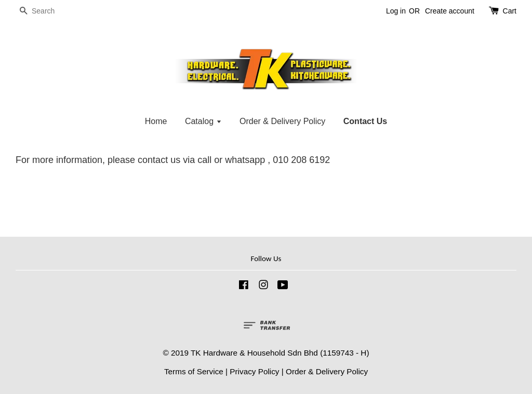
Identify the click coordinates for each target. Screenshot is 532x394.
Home (156, 121)
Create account (450, 11)
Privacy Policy (254, 371)
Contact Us (365, 121)
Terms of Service (194, 371)
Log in (396, 11)
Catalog (203, 121)
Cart (510, 11)
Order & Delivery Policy (282, 121)
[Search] (47, 11)
